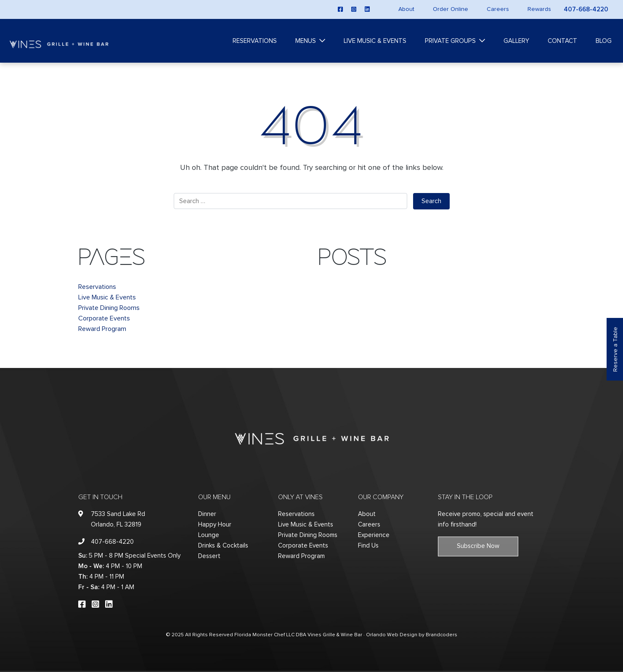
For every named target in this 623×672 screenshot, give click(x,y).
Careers (498, 9)
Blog (604, 41)
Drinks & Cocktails (223, 546)
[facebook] (340, 9)
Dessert (209, 556)
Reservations (255, 41)
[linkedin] (367, 9)
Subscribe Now (478, 546)
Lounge (209, 535)
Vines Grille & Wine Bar (335, 635)
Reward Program (102, 329)
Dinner (207, 514)
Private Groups (450, 41)
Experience (374, 535)
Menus (306, 41)
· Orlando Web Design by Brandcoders (410, 635)
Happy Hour (215, 525)
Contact (562, 41)
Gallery (516, 41)
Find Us (368, 546)
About (406, 9)
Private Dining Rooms (109, 308)
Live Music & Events (375, 41)
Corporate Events (104, 318)
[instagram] (354, 9)
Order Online (451, 9)
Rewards (539, 9)
